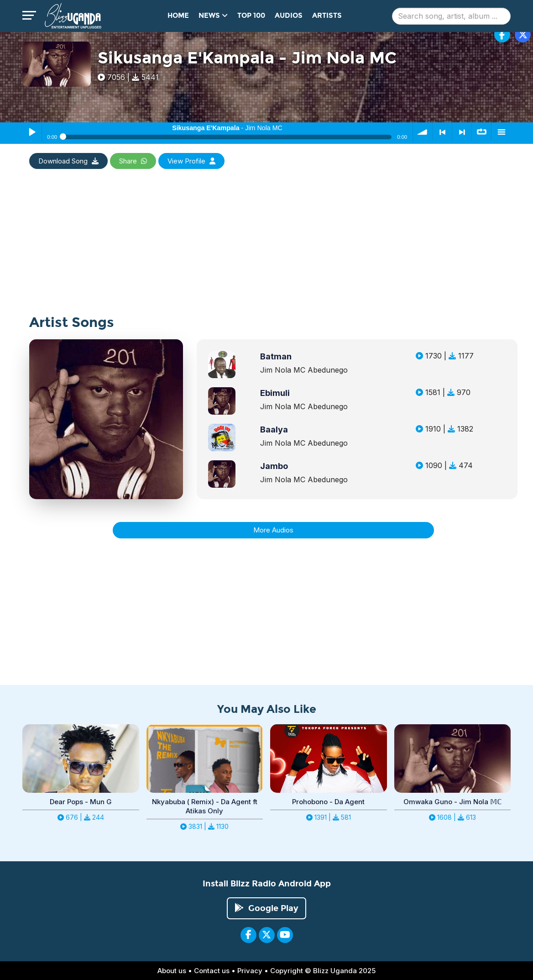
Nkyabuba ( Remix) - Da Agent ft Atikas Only (205, 806)
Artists (327, 16)
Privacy (250, 971)
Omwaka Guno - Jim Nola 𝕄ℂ (452, 802)
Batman (276, 356)
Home (178, 16)
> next (462, 132)
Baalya (274, 429)
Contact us (212, 971)
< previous (442, 132)
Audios (289, 16)
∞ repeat (481, 132)
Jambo (274, 466)
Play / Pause (32, 132)
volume (423, 132)
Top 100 (251, 16)
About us (172, 971)
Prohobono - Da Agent (328, 802)
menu (501, 132)
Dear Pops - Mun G (81, 802)
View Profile (191, 161)
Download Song (68, 161)
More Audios (273, 530)
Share (133, 161)
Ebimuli (275, 393)
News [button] (213, 16)
